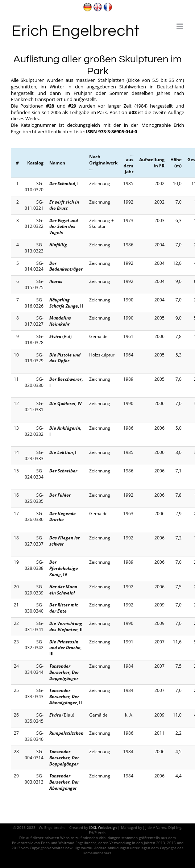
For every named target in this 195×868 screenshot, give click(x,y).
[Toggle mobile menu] (180, 26)
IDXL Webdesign (103, 827)
